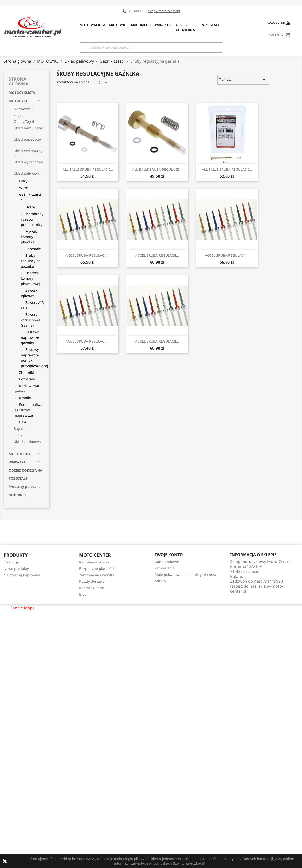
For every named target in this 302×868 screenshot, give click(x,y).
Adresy (160, 581)
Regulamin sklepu (94, 562)
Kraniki (25, 398)
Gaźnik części (30, 194)
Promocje (11, 562)
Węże (24, 188)
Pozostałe (33, 249)
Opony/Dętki (24, 122)
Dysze (30, 207)
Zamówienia (165, 568)
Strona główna (19, 81)
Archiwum (17, 495)
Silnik (18, 435)
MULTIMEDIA (20, 454)
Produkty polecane (25, 486)
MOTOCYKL (18, 101)
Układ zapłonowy (28, 441)
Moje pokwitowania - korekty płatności (186, 574)
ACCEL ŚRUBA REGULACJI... (88, 255)
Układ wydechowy (28, 162)
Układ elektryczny (28, 151)
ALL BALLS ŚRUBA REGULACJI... (88, 169)
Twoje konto (169, 555)
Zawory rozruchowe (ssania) (31, 320)
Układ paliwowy (26, 173)
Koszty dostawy (92, 581)
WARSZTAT (17, 462)
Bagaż (19, 429)
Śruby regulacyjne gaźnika (31, 261)
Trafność (243, 80)
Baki (23, 422)
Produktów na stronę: (73, 82)
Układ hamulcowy (28, 128)
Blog (83, 594)
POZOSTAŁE (18, 478)
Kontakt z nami (92, 588)
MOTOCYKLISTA (22, 93)
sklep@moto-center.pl (164, 11)
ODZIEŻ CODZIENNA (25, 470)
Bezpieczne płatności (97, 569)
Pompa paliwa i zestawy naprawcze (29, 410)
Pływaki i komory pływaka (30, 237)
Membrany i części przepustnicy (32, 219)
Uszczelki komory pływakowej (31, 278)
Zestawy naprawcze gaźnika (30, 337)
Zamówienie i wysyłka (97, 575)
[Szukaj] (151, 48)
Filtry (18, 115)
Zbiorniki (27, 372)
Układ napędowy (27, 139)
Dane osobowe (167, 562)
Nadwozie (22, 109)
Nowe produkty (16, 569)
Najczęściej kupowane (22, 575)
